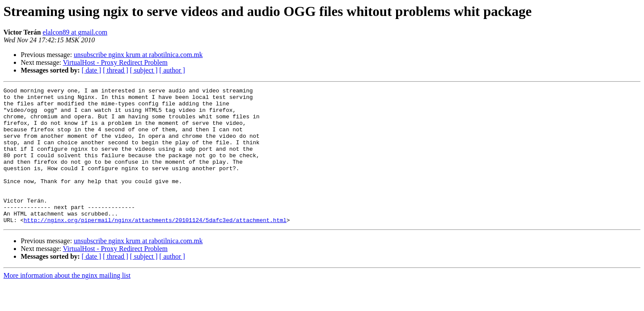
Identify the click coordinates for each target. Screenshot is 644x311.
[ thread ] (116, 70)
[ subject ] (144, 70)
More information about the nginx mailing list (67, 303)
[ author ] (172, 70)
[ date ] (91, 70)
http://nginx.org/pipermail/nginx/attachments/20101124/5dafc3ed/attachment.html (155, 247)
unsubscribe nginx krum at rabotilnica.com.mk (138, 55)
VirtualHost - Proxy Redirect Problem (115, 62)
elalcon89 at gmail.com (75, 32)
